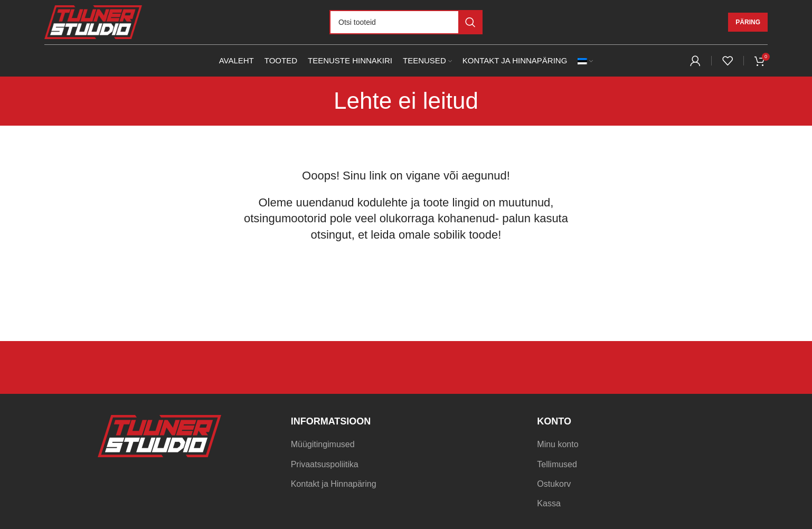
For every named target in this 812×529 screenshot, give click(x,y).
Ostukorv (554, 484)
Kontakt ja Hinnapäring (334, 484)
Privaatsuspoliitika (325, 464)
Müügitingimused (323, 444)
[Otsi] (406, 22)
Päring (748, 22)
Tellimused (557, 464)
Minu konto (558, 444)
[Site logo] (93, 21)
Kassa (549, 503)
